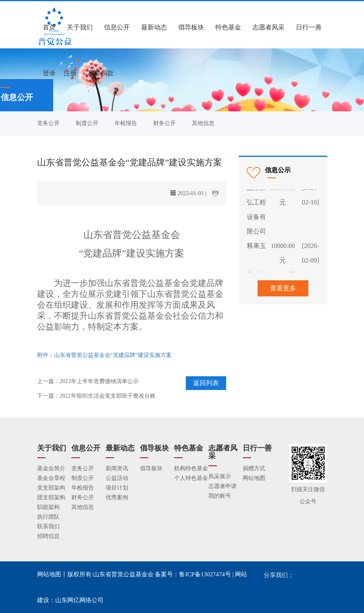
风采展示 (220, 476)
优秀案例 (117, 497)
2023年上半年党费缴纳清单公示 (99, 381)
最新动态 (154, 27)
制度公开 (87, 123)
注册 (70, 73)
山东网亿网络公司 (79, 600)
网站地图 (254, 478)
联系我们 (48, 526)
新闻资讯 (117, 468)
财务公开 (164, 123)
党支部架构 (51, 488)
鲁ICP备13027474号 (205, 574)
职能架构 (48, 507)
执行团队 (48, 517)
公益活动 (117, 478)
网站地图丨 (52, 574)
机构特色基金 (191, 468)
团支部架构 (51, 497)
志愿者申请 (223, 486)
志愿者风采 (268, 27)
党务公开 (48, 123)
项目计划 (117, 488)
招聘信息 (48, 536)
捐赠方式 (254, 468)
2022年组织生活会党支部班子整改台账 (108, 396)
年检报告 (126, 123)
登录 (49, 73)
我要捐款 (101, 73)
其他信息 (203, 123)
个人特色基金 (191, 478)
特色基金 (228, 27)
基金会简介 (51, 468)
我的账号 (220, 496)
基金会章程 (51, 478)
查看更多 (283, 288)
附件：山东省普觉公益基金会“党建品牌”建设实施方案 (104, 355)
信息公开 (117, 27)
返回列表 (206, 383)
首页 (49, 27)
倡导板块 (191, 27)
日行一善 (309, 27)
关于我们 (80, 27)
